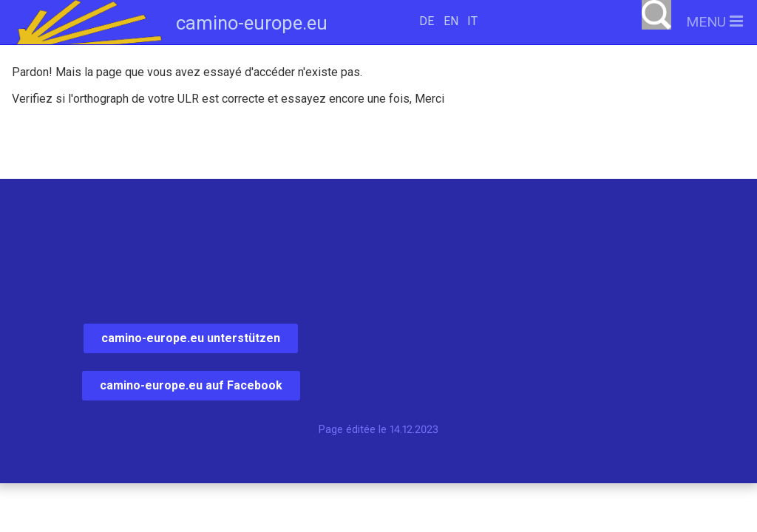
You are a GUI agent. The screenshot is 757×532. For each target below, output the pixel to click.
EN (451, 21)
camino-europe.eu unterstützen (191, 338)
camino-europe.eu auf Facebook (191, 385)
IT (472, 21)
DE (427, 21)
